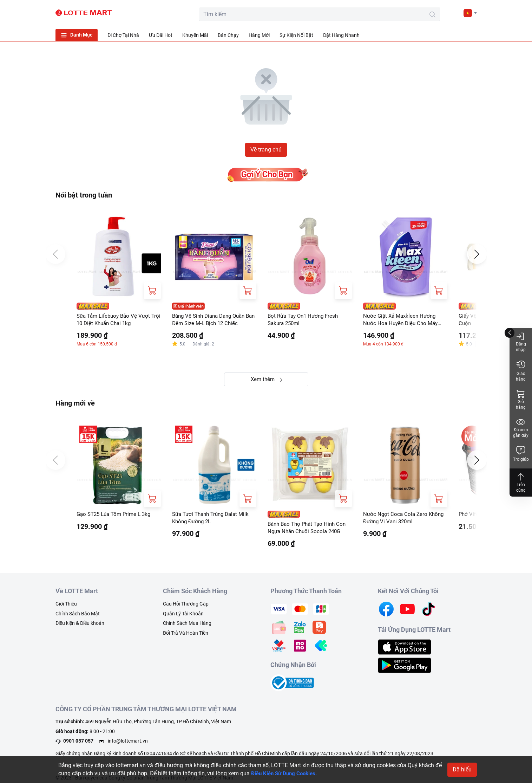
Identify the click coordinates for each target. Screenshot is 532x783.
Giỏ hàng (521, 399)
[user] (437, 13)
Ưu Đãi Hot (161, 35)
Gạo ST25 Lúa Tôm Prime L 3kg (116, 516)
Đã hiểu (462, 769)
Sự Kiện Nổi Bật (296, 35)
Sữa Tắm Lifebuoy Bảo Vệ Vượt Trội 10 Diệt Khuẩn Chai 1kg (116, 320)
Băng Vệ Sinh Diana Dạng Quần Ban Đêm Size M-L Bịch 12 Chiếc (212, 320)
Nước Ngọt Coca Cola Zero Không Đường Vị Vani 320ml (405, 520)
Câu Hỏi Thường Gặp (186, 607)
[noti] (453, 13)
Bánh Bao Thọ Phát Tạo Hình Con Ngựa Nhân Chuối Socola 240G (309, 530)
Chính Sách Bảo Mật (78, 616)
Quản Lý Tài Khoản (183, 616)
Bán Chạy (228, 35)
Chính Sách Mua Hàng (187, 626)
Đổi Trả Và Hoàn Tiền (186, 636)
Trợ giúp (521, 454)
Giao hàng (521, 371)
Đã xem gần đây (521, 428)
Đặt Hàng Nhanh (341, 35)
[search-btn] (387, 14)
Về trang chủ (266, 150)
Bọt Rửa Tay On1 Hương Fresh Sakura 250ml (305, 320)
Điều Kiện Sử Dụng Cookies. (286, 773)
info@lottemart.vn (128, 744)
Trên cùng (521, 482)
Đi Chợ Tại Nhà (123, 35)
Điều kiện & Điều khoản (80, 626)
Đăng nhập (521, 342)
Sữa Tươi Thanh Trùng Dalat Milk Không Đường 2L (214, 520)
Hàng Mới (259, 35)
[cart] (421, 13)
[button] (470, 13)
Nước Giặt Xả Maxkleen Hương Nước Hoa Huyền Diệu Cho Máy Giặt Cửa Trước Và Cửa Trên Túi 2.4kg (402, 321)
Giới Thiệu (66, 607)
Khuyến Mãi (195, 35)
